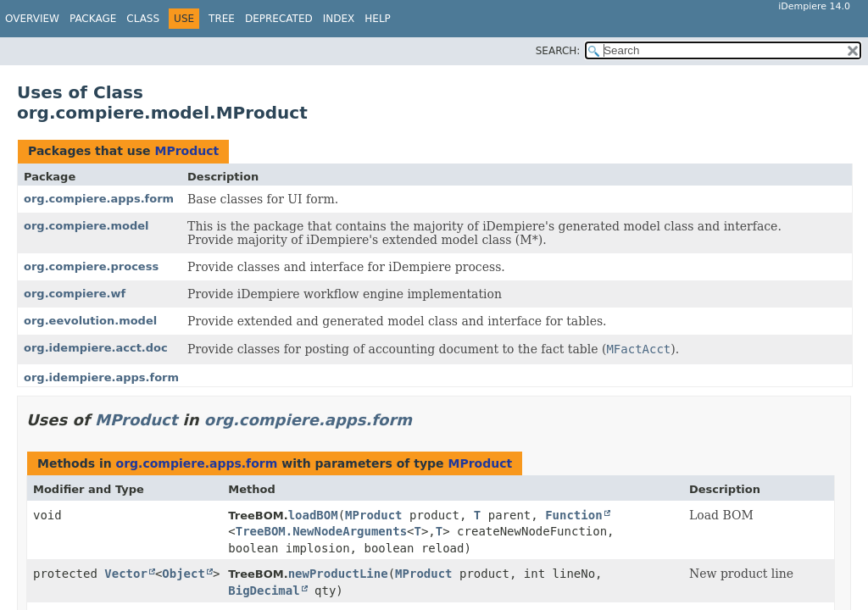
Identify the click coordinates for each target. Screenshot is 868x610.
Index (339, 19)
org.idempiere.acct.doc (96, 348)
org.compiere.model (86, 226)
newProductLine (338, 574)
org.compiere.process (91, 266)
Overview (32, 19)
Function (573, 515)
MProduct (186, 151)
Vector (126, 574)
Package (93, 19)
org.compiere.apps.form (99, 199)
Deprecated (279, 19)
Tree (222, 19)
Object (184, 574)
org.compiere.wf (75, 294)
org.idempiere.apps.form (101, 377)
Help (378, 19)
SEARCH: (558, 51)
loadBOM (313, 515)
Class (143, 19)
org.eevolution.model (90, 321)
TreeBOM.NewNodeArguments (321, 531)
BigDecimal (264, 591)
